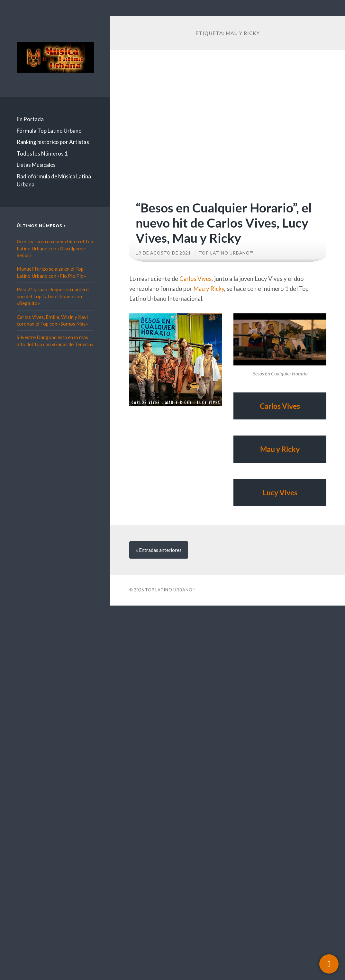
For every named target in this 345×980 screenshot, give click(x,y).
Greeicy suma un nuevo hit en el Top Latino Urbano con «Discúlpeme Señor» (55, 248)
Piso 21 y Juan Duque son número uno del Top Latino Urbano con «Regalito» (53, 296)
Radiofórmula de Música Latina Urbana (54, 180)
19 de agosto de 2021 (163, 253)
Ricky (291, 449)
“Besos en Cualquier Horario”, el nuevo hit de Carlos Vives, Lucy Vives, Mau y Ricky (224, 223)
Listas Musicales (36, 165)
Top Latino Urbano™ (226, 253)
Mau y (271, 449)
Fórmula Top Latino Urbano (49, 131)
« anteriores (159, 550)
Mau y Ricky (209, 289)
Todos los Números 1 (42, 153)
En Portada (30, 119)
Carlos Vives (195, 279)
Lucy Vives (280, 492)
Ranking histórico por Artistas (53, 142)
